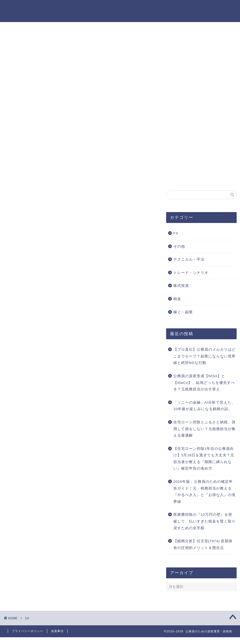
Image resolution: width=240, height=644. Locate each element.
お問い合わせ (14, 25)
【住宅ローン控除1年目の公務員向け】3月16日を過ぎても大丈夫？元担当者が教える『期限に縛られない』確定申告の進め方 (204, 459)
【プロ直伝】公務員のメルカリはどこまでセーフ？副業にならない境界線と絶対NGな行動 (204, 356)
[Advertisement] (120, 84)
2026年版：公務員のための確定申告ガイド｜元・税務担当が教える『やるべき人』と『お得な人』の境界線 (204, 492)
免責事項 (57, 631)
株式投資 (181, 286)
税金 (177, 299)
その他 (179, 246)
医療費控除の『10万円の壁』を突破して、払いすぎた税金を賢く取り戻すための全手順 (204, 521)
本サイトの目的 (16, 36)
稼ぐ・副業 (183, 312)
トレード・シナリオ (191, 273)
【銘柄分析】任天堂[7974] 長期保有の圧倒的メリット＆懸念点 (203, 544)
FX (176, 233)
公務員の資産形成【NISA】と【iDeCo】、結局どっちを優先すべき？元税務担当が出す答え (204, 383)
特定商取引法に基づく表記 (28, 42)
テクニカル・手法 (189, 259)
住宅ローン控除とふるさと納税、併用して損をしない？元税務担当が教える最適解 (204, 429)
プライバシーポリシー (23, 30)
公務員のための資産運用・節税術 (120, 11)
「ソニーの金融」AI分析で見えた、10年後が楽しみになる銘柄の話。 (204, 406)
